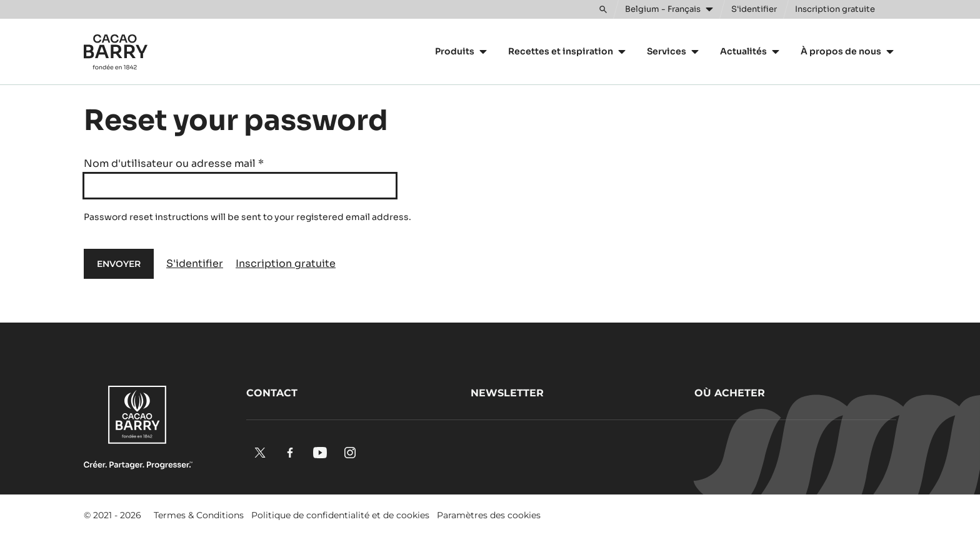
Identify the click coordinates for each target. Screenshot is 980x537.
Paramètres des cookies (489, 515)
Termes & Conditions (199, 515)
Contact (272, 393)
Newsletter (507, 393)
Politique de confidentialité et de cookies (340, 515)
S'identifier (195, 263)
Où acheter (730, 393)
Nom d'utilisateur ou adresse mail (174, 163)
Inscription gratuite (286, 263)
